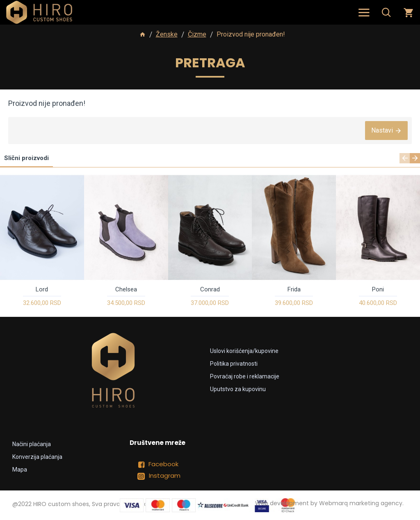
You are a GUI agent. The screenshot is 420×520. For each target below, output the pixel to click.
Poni (378, 289)
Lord (42, 289)
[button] (405, 158)
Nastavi (382, 130)
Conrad (210, 289)
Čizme (197, 34)
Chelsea (126, 289)
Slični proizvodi (26, 158)
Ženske (167, 34)
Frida (294, 289)
